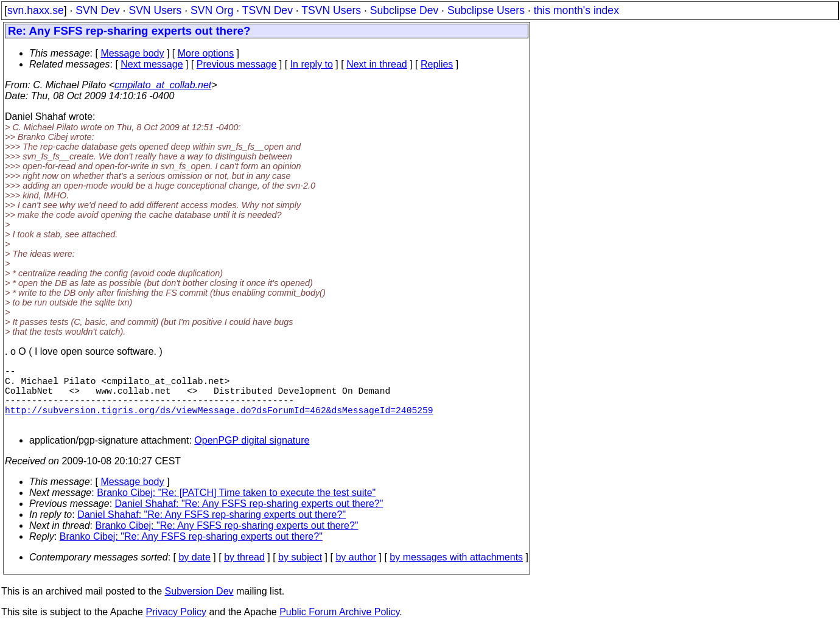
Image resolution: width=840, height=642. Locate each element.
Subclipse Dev (404, 10)
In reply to (312, 64)
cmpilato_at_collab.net (163, 85)
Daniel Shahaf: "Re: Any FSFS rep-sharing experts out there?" (249, 518)
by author (356, 572)
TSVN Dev (268, 10)
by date (194, 572)
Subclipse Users (486, 10)
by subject (300, 572)
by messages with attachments (456, 572)
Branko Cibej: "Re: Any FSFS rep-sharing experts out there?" (227, 540)
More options (206, 53)
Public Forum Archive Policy (339, 626)
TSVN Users (331, 10)
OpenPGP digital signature (252, 455)
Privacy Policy (176, 626)
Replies (437, 64)
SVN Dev (97, 10)
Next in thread (377, 64)
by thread (244, 572)
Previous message (237, 64)
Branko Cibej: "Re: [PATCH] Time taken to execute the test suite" (236, 507)
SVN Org (212, 10)
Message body (132, 53)
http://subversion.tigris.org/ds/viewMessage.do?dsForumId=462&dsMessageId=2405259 (219, 422)
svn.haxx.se (36, 10)
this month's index (576, 10)
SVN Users (155, 10)
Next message (152, 64)
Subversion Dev (199, 606)
